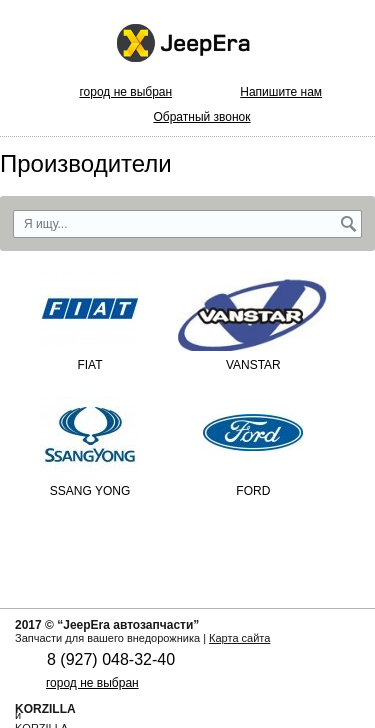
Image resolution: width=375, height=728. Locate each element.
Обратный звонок (201, 117)
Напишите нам (281, 92)
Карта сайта (239, 638)
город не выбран (125, 92)
